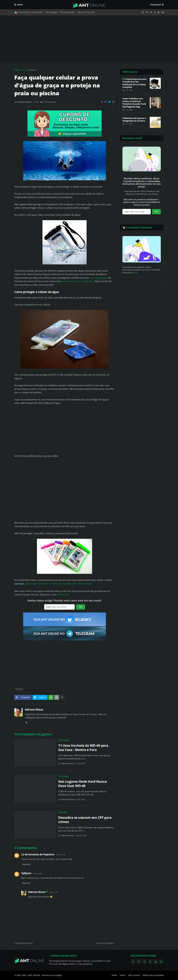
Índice (123, 975)
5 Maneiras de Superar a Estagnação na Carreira (134, 119)
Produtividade (67, 12)
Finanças (63, 812)
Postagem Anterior (24, 943)
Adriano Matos (34, 710)
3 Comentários (50, 102)
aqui (134, 272)
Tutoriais (32, 70)
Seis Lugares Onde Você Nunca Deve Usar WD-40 (82, 784)
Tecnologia (51, 12)
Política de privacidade (153, 975)
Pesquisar (156, 5)
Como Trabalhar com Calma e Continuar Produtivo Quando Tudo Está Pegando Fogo (134, 103)
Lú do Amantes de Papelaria (38, 854)
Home (114, 975)
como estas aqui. (99, 278)
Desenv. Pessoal (86, 12)
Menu (20, 5)
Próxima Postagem (105, 943)
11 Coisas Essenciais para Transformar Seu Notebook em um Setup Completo (134, 83)
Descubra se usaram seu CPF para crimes (85, 820)
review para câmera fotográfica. (78, 281)
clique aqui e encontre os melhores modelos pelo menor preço (58, 584)
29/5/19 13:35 (60, 855)
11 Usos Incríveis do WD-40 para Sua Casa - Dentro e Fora (83, 747)
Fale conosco (134, 975)
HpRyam (26, 873)
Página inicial (20, 70)
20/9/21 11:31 (54, 892)
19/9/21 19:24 (37, 873)
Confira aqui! (63, 595)
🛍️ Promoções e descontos (29, 12)
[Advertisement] (89, 39)
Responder (26, 864)
